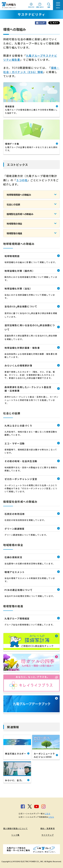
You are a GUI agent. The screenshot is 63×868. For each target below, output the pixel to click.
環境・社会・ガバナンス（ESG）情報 (31, 70)
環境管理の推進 (14, 233)
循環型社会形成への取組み (20, 214)
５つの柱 (22, 180)
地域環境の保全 (14, 224)
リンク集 (15, 835)
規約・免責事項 (47, 828)
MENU (58, 8)
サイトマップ (48, 835)
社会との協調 (13, 204)
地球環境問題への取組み (19, 195)
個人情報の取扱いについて (15, 828)
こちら (48, 814)
